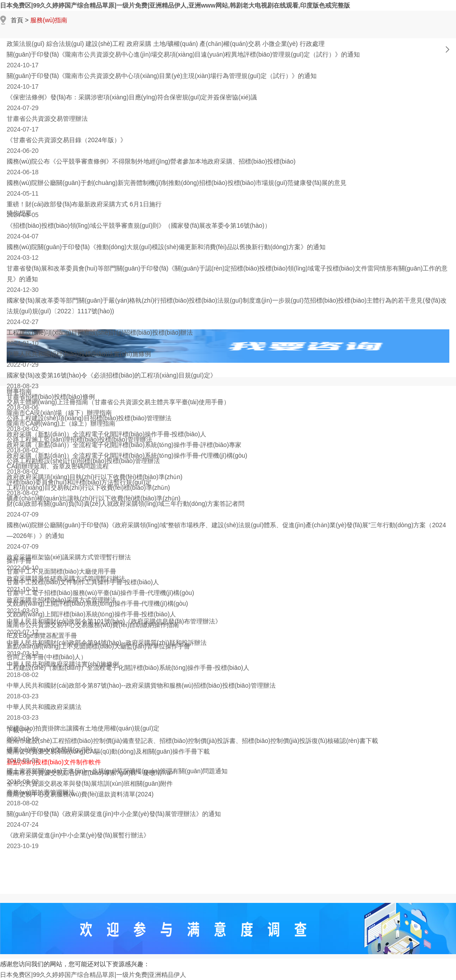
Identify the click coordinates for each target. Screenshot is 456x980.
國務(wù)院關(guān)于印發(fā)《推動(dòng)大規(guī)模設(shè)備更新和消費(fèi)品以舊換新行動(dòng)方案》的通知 (166, 247)
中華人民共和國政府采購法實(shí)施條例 (63, 664)
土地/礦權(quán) (175, 44)
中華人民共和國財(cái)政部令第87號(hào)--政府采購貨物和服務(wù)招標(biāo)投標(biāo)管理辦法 (141, 685)
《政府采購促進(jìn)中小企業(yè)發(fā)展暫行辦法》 (78, 835)
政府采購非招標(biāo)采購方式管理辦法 (61, 600)
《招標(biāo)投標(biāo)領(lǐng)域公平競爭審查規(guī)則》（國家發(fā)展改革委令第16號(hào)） (139, 226)
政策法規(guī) (26, 44)
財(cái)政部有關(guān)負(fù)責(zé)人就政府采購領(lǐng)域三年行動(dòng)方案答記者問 (126, 504)
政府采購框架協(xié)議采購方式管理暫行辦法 (69, 557)
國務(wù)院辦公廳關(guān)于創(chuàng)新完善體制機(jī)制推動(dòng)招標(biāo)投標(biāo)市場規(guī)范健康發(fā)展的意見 (177, 183)
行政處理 (312, 44)
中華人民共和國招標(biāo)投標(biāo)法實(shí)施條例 (79, 354)
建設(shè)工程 (105, 44)
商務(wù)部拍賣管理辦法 (41, 792)
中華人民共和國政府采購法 (44, 707)
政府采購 (139, 44)
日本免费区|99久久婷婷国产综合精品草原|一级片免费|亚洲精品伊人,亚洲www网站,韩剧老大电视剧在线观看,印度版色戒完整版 (175, 5)
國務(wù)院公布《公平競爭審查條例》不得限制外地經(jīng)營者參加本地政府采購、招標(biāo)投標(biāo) (151, 161)
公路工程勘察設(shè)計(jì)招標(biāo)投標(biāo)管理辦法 (83, 461)
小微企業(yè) (280, 44)
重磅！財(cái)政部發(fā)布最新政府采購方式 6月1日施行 (84, 204)
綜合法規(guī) (65, 44)
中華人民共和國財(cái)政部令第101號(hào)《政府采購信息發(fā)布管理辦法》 (114, 621)
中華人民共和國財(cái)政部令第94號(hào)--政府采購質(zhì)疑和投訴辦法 (107, 643)
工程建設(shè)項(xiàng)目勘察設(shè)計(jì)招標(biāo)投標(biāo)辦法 (100, 332)
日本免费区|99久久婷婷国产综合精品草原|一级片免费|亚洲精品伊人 (93, 975)
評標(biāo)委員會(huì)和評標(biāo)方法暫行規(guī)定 (79, 482)
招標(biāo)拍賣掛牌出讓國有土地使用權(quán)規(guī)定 (83, 728)
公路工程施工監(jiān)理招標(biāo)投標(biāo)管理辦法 (79, 439)
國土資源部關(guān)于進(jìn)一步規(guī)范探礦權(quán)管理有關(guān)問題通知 (117, 771)
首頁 (17, 20)
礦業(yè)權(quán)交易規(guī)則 (49, 750)
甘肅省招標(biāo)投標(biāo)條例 (51, 397)
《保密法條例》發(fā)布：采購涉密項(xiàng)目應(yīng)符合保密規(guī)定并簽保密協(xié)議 (132, 97)
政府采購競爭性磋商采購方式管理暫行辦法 (66, 578)
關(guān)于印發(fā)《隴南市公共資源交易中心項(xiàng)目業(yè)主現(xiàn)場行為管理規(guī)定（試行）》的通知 (162, 76)
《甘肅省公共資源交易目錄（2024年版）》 (67, 140)
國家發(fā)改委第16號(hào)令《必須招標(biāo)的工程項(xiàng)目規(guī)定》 (112, 375)
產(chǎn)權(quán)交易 (230, 44)
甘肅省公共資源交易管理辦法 (47, 119)
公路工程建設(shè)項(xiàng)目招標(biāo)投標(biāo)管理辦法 (89, 418)
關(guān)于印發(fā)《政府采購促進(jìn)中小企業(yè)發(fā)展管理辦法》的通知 (114, 814)
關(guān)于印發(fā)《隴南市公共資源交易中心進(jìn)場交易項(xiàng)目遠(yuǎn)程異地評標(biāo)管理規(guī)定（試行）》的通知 (183, 54)
